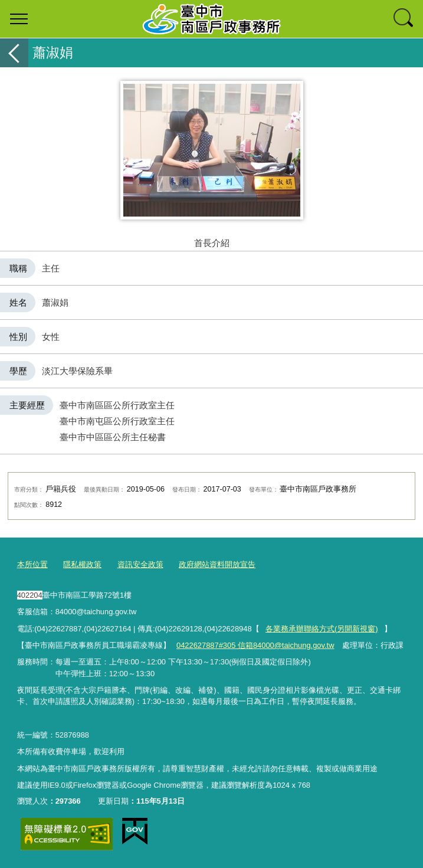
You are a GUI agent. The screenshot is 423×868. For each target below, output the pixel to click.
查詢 (404, 19)
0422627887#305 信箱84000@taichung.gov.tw (255, 645)
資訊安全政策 (140, 564)
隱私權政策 (82, 564)
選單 (19, 19)
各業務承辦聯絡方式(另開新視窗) (322, 629)
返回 (14, 53)
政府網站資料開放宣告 (217, 564)
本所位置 (32, 564)
